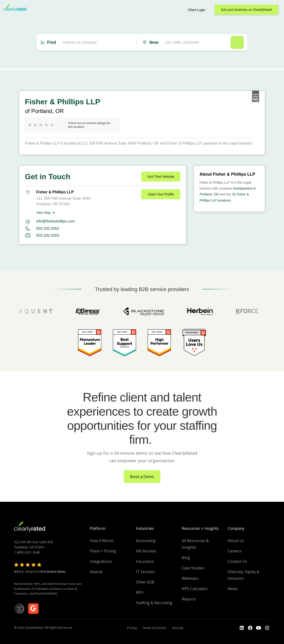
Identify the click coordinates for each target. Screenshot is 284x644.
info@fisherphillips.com (56, 221)
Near (154, 42)
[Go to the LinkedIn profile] (242, 628)
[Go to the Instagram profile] (267, 628)
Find (51, 42)
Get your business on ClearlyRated (246, 10)
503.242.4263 (48, 235)
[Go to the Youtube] (250, 628)
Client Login (197, 10)
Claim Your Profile (161, 194)
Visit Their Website (161, 177)
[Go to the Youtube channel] (259, 628)
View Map (43, 213)
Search (237, 42)
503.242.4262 (48, 229)
